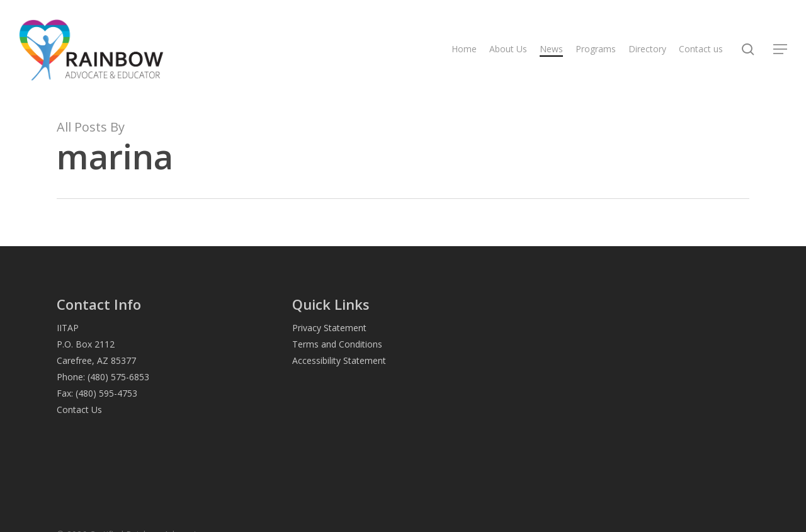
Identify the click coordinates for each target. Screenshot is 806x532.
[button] (781, 49)
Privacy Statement (329, 328)
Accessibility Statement (339, 360)
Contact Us (79, 410)
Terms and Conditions (337, 344)
